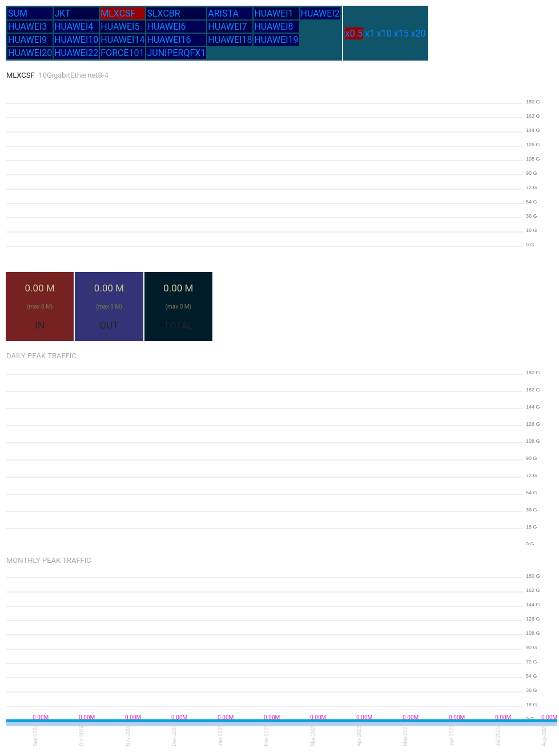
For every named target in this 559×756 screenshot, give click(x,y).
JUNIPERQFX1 (176, 53)
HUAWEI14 (122, 40)
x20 (419, 33)
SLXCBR (163, 13)
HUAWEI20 (30, 53)
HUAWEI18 (230, 40)
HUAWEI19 (276, 40)
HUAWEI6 (166, 27)
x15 (401, 33)
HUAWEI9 (27, 40)
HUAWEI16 (169, 40)
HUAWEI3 (27, 27)
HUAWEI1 (274, 13)
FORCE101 (122, 53)
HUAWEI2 (320, 13)
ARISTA (223, 13)
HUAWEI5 (120, 27)
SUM (18, 13)
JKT (62, 13)
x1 (370, 33)
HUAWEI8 (274, 27)
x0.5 (354, 33)
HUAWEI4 (74, 27)
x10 (384, 33)
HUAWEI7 (227, 27)
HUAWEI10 (76, 40)
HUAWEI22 (76, 53)
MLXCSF (118, 13)
